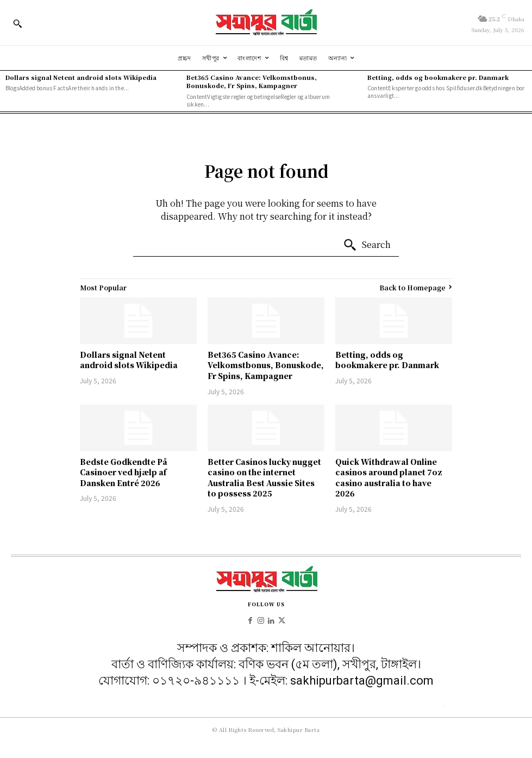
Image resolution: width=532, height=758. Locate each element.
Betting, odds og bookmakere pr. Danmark (438, 77)
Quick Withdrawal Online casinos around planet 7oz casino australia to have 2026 (389, 478)
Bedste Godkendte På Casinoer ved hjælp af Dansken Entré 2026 (124, 472)
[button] (17, 23)
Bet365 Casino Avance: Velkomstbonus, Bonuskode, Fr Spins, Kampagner (252, 81)
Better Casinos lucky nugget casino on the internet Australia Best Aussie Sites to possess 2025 (264, 478)
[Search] (367, 245)
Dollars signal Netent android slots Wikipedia (81, 77)
